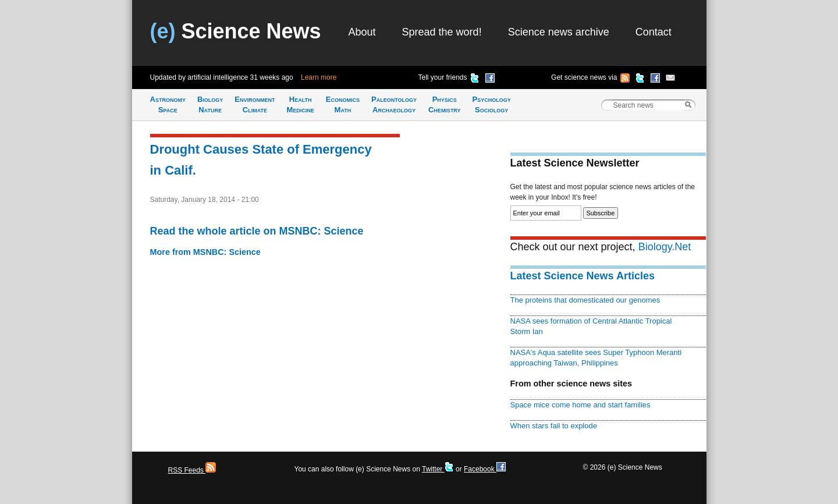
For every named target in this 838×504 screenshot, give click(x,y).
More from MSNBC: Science (205, 252)
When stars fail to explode (554, 426)
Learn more (319, 77)
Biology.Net (665, 247)
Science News (236, 31)
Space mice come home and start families (580, 405)
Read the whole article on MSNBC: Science (257, 231)
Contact (654, 32)
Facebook (485, 469)
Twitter (438, 469)
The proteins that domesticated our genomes (585, 300)
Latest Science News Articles (583, 276)
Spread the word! (442, 32)
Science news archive (559, 32)
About (362, 32)
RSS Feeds (192, 470)
